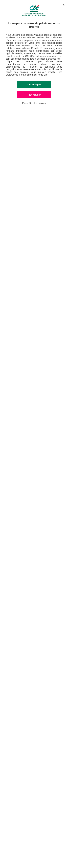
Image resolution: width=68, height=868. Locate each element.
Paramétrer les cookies (34, 103)
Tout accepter (34, 85)
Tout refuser (34, 95)
